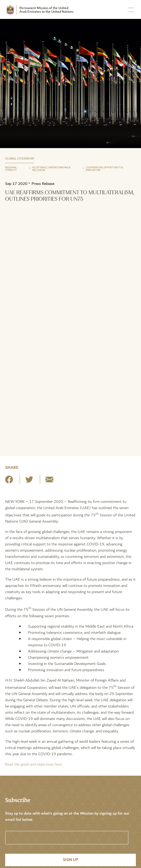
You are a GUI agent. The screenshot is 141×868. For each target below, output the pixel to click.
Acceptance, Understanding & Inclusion (51, 169)
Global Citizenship (20, 159)
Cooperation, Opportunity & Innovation (104, 169)
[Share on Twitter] (29, 481)
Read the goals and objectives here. (34, 764)
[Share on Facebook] (9, 481)
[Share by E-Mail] (49, 481)
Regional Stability (11, 169)
